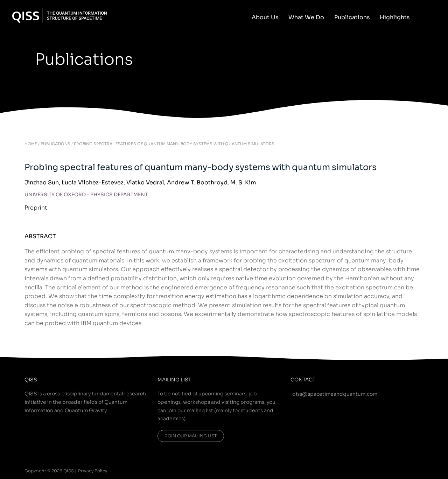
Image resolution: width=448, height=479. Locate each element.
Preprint (36, 208)
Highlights (396, 17)
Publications (356, 17)
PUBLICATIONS (55, 144)
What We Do (314, 17)
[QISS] (59, 15)
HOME (31, 144)
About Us (275, 17)
